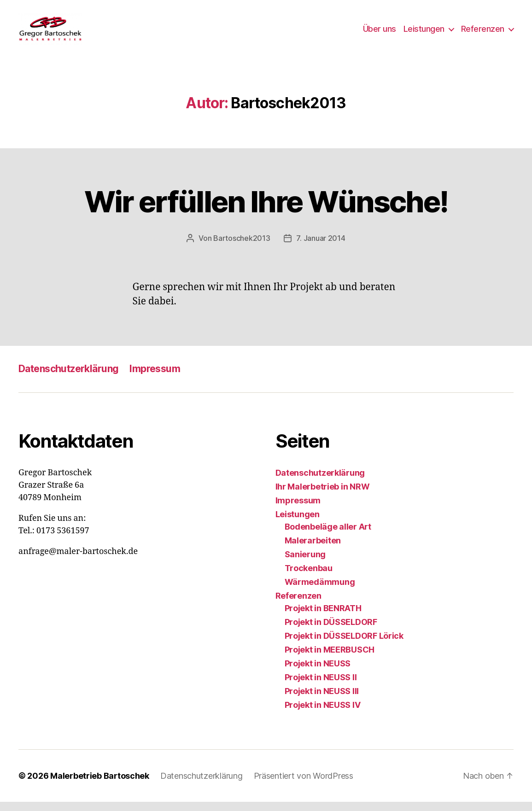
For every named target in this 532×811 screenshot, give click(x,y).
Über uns (380, 33)
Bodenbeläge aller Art (328, 536)
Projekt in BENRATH (323, 617)
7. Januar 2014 (321, 247)
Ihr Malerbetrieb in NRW (323, 496)
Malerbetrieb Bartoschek (100, 785)
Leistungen (424, 33)
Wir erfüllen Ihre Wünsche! (266, 211)
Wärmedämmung (320, 591)
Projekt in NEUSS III (322, 700)
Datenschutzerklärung (68, 378)
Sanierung (305, 563)
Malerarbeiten (313, 550)
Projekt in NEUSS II (321, 686)
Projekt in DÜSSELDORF (331, 631)
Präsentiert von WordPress (304, 785)
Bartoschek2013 (242, 247)
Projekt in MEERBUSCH (330, 659)
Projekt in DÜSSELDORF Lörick (344, 645)
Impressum (155, 378)
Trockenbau (309, 577)
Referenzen (483, 33)
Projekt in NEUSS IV (323, 714)
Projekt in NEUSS (318, 673)
